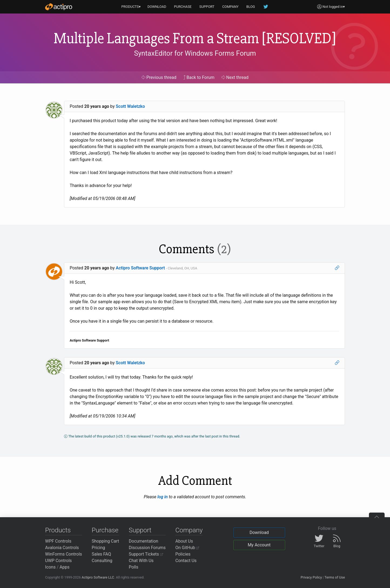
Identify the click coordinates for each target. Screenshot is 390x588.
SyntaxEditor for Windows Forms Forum (195, 53)
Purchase (105, 530)
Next (235, 77)
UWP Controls (58, 561)
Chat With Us (141, 561)
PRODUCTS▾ (131, 7)
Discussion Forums (147, 548)
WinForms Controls (64, 554)
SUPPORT (207, 7)
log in (163, 497)
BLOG (251, 7)
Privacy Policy (311, 577)
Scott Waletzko (130, 106)
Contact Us (186, 561)
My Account (259, 545)
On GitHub (187, 548)
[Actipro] (59, 7)
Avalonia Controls (62, 548)
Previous (159, 77)
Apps (65, 567)
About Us (184, 541)
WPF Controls (58, 541)
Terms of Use (335, 577)
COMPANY (231, 7)
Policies (183, 554)
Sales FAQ (102, 554)
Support (140, 530)
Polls (134, 567)
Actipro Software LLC (98, 577)
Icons (50, 567)
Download (259, 532)
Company (189, 530)
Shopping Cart (105, 541)
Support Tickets (146, 554)
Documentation (144, 541)
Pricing (99, 548)
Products (58, 530)
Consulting (102, 561)
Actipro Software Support (140, 268)
